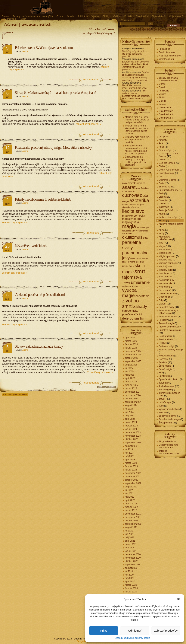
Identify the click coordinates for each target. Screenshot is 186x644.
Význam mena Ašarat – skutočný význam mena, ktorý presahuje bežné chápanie (137, 130)
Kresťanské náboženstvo (165, 238)
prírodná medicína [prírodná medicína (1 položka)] (136, 262)
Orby (161, 300)
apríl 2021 (130, 541)
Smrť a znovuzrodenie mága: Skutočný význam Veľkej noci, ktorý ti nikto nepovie (135, 76)
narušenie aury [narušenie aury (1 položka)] (129, 231)
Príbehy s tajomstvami (170, 330)
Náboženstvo (165, 273)
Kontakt (128, 16)
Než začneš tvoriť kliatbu (31, 246)
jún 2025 (129, 371)
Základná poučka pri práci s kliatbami (40, 295)
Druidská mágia (167, 173)
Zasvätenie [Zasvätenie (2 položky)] (142, 296)
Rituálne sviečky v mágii (171, 350)
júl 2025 (129, 368)
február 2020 (131, 588)
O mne (60, 16)
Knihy (162, 233)
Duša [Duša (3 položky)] (144, 195)
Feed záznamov (167, 52)
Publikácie (83, 16)
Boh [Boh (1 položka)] (143, 188)
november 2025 (133, 355)
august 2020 (131, 568)
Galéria (117, 16)
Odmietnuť (135, 631)
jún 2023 (129, 453)
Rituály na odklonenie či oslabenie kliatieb (43, 199)
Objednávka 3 (176, 16)
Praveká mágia (166, 323)
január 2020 (131, 592)
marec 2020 (131, 585)
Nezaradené (165, 290)
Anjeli (161, 147)
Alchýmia (163, 137)
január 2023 (131, 470)
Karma (162, 214)
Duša (161, 183)
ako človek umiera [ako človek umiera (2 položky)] (134, 183)
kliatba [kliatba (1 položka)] (125, 205)
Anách (162, 143)
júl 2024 (129, 409)
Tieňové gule (165, 390)
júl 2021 (129, 531)
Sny (161, 373)
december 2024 (133, 392)
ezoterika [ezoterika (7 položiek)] (139, 200)
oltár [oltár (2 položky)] (146, 238)
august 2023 (131, 446)
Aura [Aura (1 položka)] (138, 188)
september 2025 (133, 361)
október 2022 (132, 480)
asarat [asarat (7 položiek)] (129, 187)
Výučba (95, 16)
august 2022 (131, 487)
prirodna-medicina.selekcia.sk (169, 452)
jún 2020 (129, 575)
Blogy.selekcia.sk (167, 442)
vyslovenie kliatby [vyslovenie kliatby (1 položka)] (130, 286)
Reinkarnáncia (166, 340)
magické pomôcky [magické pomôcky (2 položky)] (134, 216)
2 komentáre (93, 233)
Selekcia (163, 362)
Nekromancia (165, 283)
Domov (5, 16)
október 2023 (132, 439)
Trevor (162, 399)
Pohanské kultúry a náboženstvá (168, 312)
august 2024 (131, 405)
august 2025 (131, 365)
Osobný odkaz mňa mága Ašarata (168, 446)
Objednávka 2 (158, 16)
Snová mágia (165, 369)
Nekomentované (91, 80)
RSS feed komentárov (170, 56)
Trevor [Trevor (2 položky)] (126, 283)
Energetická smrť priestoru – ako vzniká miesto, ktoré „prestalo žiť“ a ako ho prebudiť (135, 66)
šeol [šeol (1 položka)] (144, 319)
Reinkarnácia (165, 336)
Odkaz (23, 19)
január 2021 (131, 551)
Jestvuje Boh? (166, 210)
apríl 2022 (130, 500)
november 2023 (133, 436)
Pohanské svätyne (168, 317)
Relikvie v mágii (167, 346)
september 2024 (133, 402)
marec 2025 (131, 382)
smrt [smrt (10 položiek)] (140, 271)
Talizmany (164, 383)
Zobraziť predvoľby (166, 631)
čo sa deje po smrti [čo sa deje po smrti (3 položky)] (132, 316)
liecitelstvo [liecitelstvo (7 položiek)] (133, 211)
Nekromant (164, 287)
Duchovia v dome (167, 180)
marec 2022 (131, 504)
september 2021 (133, 524)
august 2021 (131, 527)
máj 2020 (130, 578)
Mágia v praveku (167, 256)
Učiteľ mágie (165, 402)
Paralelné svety (166, 307)
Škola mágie (165, 366)
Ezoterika (163, 200)
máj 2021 (130, 537)
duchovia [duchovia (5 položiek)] (131, 195)
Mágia (162, 246)
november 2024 (133, 395)
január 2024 (131, 429)
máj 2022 (130, 497)
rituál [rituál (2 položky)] (125, 266)
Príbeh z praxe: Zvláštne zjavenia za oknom (44, 48)
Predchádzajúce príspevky (15, 394)
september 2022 (133, 483)
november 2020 (133, 558)
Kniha (162, 230)
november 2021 (133, 517)
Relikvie (163, 343)
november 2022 (133, 477)
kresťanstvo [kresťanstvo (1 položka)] (133, 207)
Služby (106, 16)
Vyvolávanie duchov (169, 409)
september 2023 (133, 443)
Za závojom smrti (167, 416)
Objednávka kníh (167, 294)
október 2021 (132, 521)
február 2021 (131, 548)
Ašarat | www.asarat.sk (28, 25)
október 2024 (132, 399)
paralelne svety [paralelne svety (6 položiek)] (132, 245)
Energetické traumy (168, 190)
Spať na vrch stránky (107, 387)
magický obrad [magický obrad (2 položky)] (131, 219)
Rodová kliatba (166, 356)
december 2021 (133, 514)
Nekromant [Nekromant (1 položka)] (127, 233)
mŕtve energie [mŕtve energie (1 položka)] (143, 227)
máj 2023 (130, 456)
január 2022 (131, 510)
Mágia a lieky (165, 250)
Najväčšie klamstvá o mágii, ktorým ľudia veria (134, 87)
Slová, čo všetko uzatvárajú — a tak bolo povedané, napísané (55, 93)
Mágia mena (165, 253)
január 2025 (131, 388)
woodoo (163, 413)
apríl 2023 (130, 460)
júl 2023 (129, 449)
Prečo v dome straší (169, 327)
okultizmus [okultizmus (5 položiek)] (132, 237)
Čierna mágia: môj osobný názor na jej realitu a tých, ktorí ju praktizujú (135, 161)
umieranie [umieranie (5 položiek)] (140, 282)
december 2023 (133, 432)
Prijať (104, 631)
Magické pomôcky (168, 263)
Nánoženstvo (165, 277)
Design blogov (84, 641)
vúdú (161, 406)
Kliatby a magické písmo (171, 224)
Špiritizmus (164, 376)
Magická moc (165, 260)
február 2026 (131, 344)
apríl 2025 (130, 378)
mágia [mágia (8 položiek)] (129, 226)
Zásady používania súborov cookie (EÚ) (33, 16)
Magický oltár (165, 266)
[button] (178, 599)
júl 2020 (129, 571)
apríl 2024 (130, 419)
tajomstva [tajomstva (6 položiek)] (132, 277)
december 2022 (133, 473)
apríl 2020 (130, 582)
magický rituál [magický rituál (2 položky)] (131, 222)
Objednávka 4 (9, 19)
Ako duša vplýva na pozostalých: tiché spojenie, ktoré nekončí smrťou (136, 95)
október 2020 (132, 561)
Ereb (161, 193)
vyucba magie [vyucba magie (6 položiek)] (129, 293)
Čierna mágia (165, 150)
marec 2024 (131, 422)
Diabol (162, 166)
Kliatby (162, 221)
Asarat (25, 51)
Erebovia (163, 197)
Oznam (162, 304)
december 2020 (133, 554)
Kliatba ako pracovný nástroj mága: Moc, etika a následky (53, 147)
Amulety (163, 140)
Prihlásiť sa (164, 49)
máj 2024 (130, 416)
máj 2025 (130, 375)
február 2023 (131, 466)
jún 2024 (129, 412)
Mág (161, 243)
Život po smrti (166, 423)
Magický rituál (166, 270)
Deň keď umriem (167, 163)
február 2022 (131, 507)
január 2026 (131, 348)
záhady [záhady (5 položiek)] (140, 306)
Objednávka (142, 16)
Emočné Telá (165, 187)
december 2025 (133, 351)
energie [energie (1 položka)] (126, 201)
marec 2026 (131, 341)
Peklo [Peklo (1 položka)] (133, 259)
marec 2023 (131, 463)
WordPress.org (166, 59)
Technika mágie (167, 386)
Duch (161, 177)
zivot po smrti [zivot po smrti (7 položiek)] (130, 303)
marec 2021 (131, 544)
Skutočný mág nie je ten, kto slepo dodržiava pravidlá (134, 54)
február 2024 (131, 426)
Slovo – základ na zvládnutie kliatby (39, 346)
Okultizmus (164, 297)
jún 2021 (129, 534)
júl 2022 (129, 490)
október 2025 (132, 358)
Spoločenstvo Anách (169, 379)
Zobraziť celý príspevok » (88, 124)
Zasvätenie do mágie (169, 419)
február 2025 (131, 385)
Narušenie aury (166, 280)
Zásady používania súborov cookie (133, 638)
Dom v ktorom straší (169, 170)
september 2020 (133, 565)
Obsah (70, 16)
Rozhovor (164, 359)
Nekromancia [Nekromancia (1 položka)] (142, 231)
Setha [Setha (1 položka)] (132, 266)
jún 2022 (129, 493)
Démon (162, 160)
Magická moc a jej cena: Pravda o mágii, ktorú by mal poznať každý (137, 120)
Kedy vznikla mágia (168, 217)
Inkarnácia (164, 207)
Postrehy (163, 320)
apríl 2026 (130, 338)
